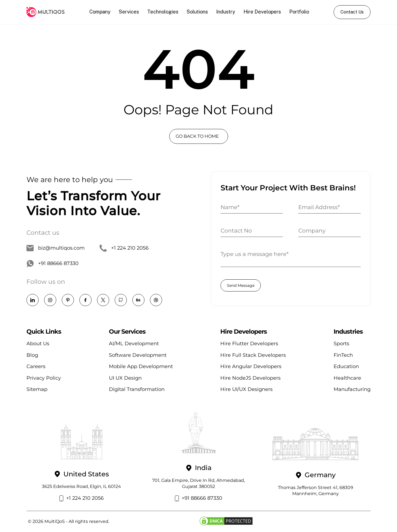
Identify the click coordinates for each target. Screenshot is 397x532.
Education (346, 366)
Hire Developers (262, 12)
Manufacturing (352, 389)
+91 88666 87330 (53, 264)
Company (100, 12)
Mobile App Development (141, 366)
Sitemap (37, 389)
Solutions (197, 12)
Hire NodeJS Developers (250, 378)
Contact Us (352, 12)
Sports (341, 344)
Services (129, 12)
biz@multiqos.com (56, 248)
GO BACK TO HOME (197, 136)
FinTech (343, 355)
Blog (32, 355)
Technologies (163, 12)
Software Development (138, 355)
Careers (36, 366)
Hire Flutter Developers (249, 344)
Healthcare (347, 378)
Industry (226, 12)
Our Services (127, 332)
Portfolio (299, 12)
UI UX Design (125, 378)
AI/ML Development (134, 344)
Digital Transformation (137, 389)
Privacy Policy (44, 378)
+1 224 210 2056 (124, 248)
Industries (348, 332)
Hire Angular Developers (251, 366)
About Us (38, 344)
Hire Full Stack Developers (253, 355)
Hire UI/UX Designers (246, 389)
